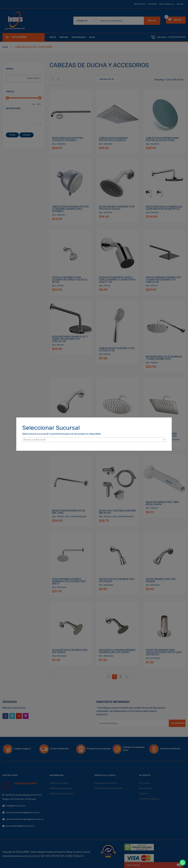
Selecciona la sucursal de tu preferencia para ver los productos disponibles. (62, 434)
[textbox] (94, 440)
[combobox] (94, 440)
